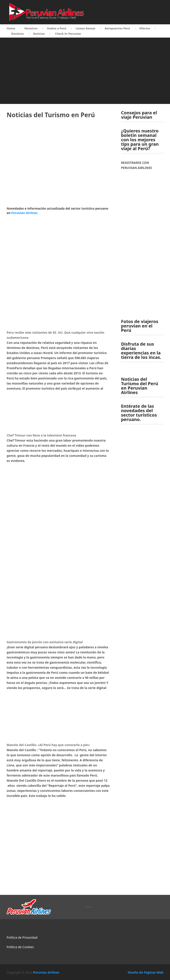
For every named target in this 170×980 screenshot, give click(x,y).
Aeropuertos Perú (117, 28)
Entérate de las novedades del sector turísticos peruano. (139, 413)
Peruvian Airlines (24, 213)
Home (11, 28)
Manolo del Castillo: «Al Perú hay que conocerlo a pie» (48, 745)
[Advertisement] (85, 71)
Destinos (17, 34)
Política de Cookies (20, 947)
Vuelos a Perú (57, 28)
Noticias (39, 34)
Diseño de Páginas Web (146, 972)
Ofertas (145, 28)
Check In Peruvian (68, 34)
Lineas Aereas (85, 28)
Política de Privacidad (22, 937)
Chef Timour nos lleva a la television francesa (41, 435)
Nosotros (31, 28)
